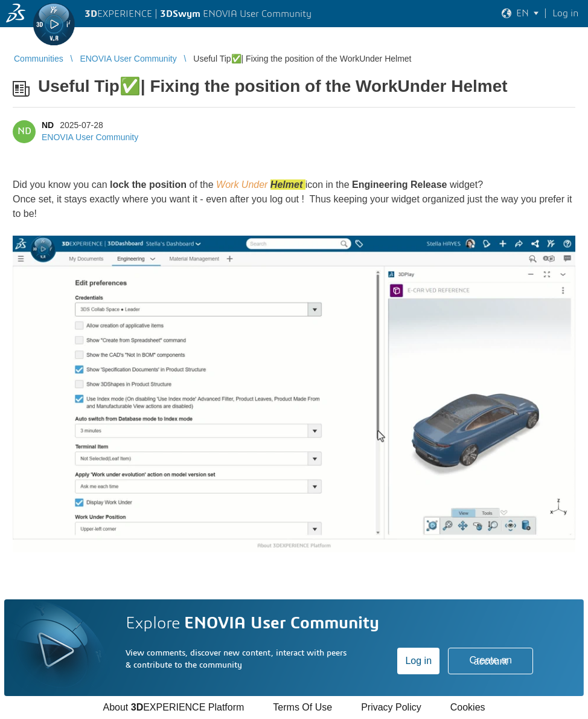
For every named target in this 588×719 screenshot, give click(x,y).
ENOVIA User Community (90, 137)
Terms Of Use (302, 707)
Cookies (468, 707)
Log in (418, 661)
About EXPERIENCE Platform (173, 707)
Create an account (491, 661)
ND (48, 125)
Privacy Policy (391, 707)
